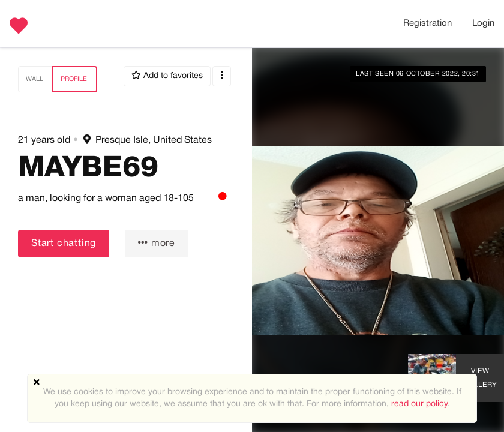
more (157, 243)
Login (483, 23)
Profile (74, 79)
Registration (427, 23)
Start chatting (64, 244)
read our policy (419, 404)
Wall (34, 79)
